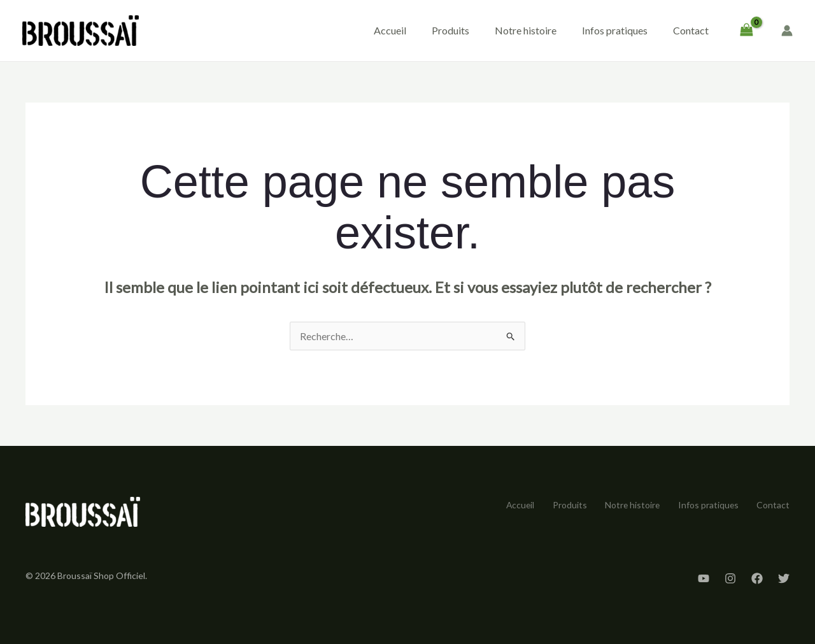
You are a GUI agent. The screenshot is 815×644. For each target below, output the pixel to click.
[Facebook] (757, 578)
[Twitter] (784, 578)
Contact (691, 30)
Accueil (390, 30)
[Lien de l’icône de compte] (787, 31)
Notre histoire (526, 30)
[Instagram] (730, 578)
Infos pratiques (615, 30)
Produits (450, 30)
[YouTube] (704, 578)
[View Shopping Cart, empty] (746, 31)
